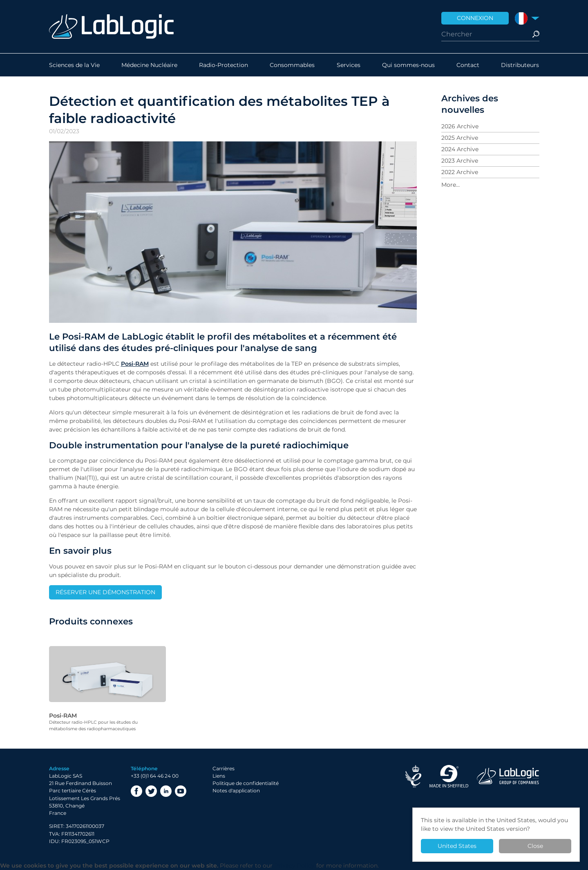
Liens (219, 776)
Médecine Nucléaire (149, 65)
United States (457, 846)
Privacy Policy (294, 866)
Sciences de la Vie (74, 65)
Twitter (151, 791)
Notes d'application (236, 791)
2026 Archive (460, 126)
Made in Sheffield (449, 776)
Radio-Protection (224, 65)
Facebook (136, 791)
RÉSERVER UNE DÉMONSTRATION (105, 592)
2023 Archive (460, 161)
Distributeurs (520, 65)
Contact (468, 65)
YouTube (181, 791)
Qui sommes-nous (408, 65)
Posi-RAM (135, 364)
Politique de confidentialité (246, 783)
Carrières (224, 768)
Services (349, 65)
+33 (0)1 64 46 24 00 (155, 776)
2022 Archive (460, 172)
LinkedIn (166, 791)
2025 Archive (460, 138)
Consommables (292, 65)
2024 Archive (460, 149)
